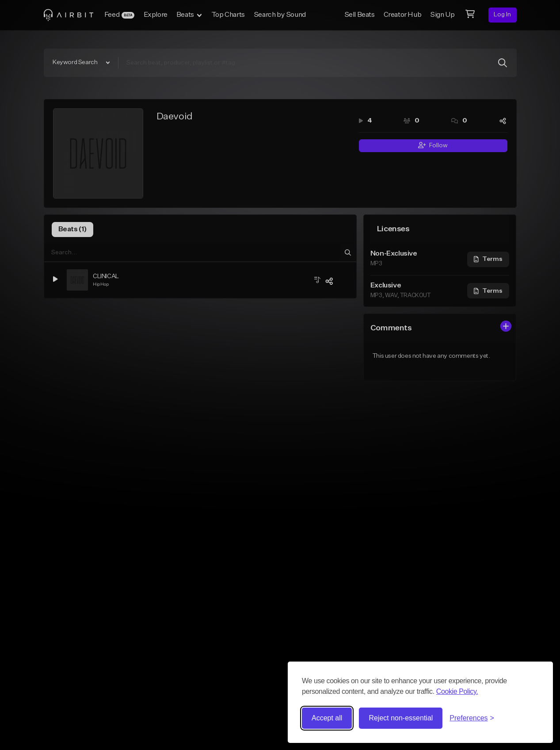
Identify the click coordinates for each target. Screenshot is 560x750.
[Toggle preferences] (472, 718)
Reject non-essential (401, 718)
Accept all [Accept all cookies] (327, 718)
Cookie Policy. (457, 691)
